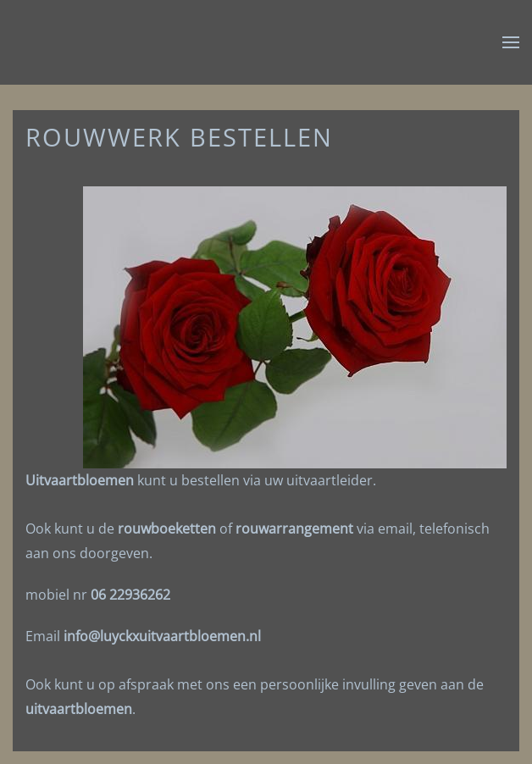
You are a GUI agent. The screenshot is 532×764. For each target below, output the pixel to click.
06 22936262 (130, 595)
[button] (511, 42)
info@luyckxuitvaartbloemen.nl (162, 636)
